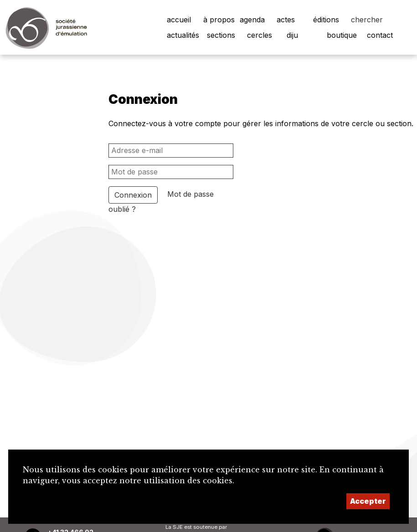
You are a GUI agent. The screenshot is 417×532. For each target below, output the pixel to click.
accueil (179, 20)
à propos (219, 20)
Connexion (133, 195)
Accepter (368, 501)
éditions (326, 20)
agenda (252, 20)
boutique (342, 35)
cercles (260, 35)
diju (292, 35)
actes (286, 20)
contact (380, 35)
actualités (183, 35)
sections (221, 35)
